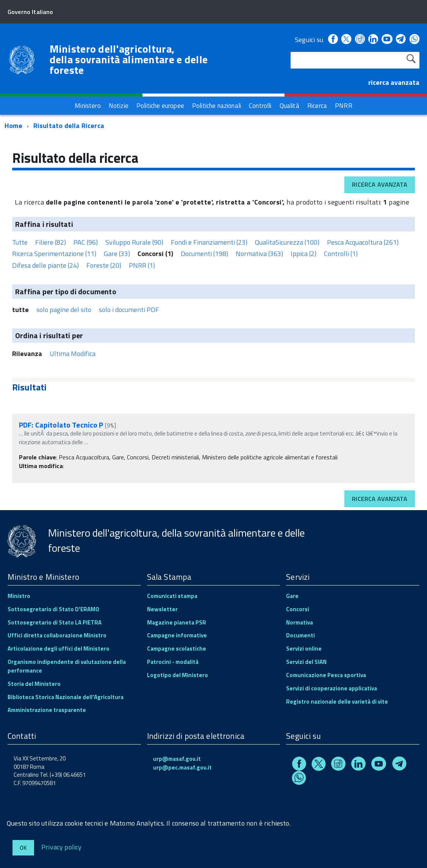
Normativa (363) (259, 254)
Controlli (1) (341, 254)
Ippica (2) (303, 254)
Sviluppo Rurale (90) (134, 242)
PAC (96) (86, 242)
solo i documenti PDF (129, 310)
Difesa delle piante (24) (45, 265)
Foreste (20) (104, 265)
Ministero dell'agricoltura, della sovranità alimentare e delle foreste (129, 59)
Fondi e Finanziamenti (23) (209, 242)
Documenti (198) (204, 254)
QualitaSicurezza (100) (287, 242)
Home (13, 126)
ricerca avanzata (394, 82)
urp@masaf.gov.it (177, 759)
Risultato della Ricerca (69, 126)
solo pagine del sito (64, 310)
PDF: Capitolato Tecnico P (61, 425)
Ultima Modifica (73, 354)
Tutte (20, 242)
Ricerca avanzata (380, 184)
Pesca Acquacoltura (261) (363, 242)
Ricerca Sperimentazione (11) (54, 254)
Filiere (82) (51, 242)
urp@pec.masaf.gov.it (182, 767)
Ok (23, 848)
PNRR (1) (142, 265)
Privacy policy (62, 847)
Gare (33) (117, 254)
